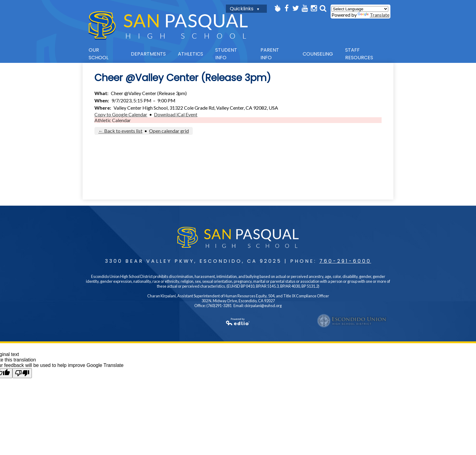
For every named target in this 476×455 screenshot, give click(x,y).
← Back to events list (120, 131)
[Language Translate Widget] (360, 9)
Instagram (314, 8)
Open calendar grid (169, 131)
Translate (374, 15)
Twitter (296, 8)
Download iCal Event (176, 114)
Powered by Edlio (169, 322)
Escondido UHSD (352, 321)
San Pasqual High (168, 25)
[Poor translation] (22, 373)
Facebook (287, 8)
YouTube (305, 8)
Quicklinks (242, 9)
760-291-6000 (345, 261)
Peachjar (277, 8)
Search (323, 8)
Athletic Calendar (113, 120)
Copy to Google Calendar (121, 114)
